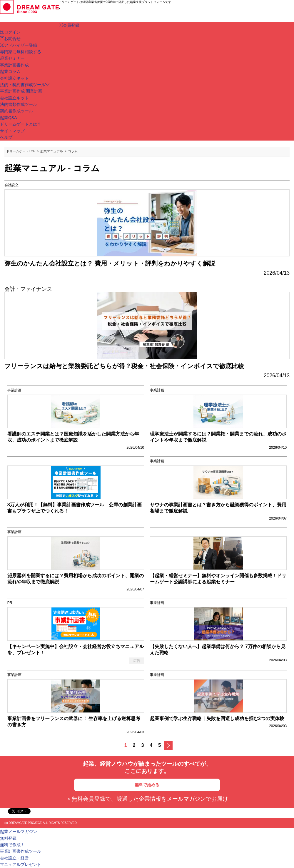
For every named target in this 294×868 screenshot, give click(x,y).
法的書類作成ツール (19, 104)
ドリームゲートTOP (21, 151)
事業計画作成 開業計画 (21, 91)
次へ (168, 745)
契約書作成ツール (16, 111)
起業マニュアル (52, 151)
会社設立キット (14, 98)
